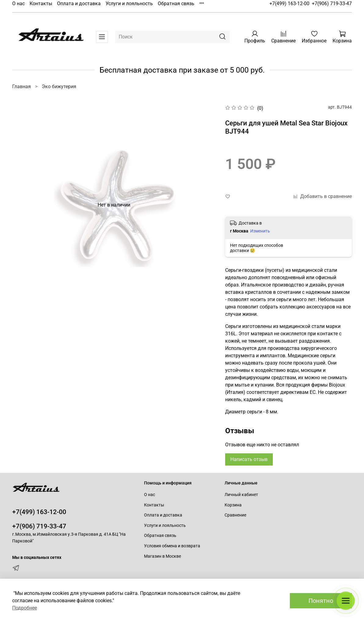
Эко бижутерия (59, 86)
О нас (18, 4)
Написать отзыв (249, 459)
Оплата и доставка (79, 4)
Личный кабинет (241, 495)
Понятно (321, 601)
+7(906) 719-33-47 (332, 4)
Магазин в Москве (162, 556)
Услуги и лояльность (129, 4)
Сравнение (235, 515)
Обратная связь (176, 4)
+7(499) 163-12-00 (289, 4)
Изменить (260, 231)
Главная (22, 86)
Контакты (41, 4)
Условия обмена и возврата (172, 546)
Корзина (233, 505)
